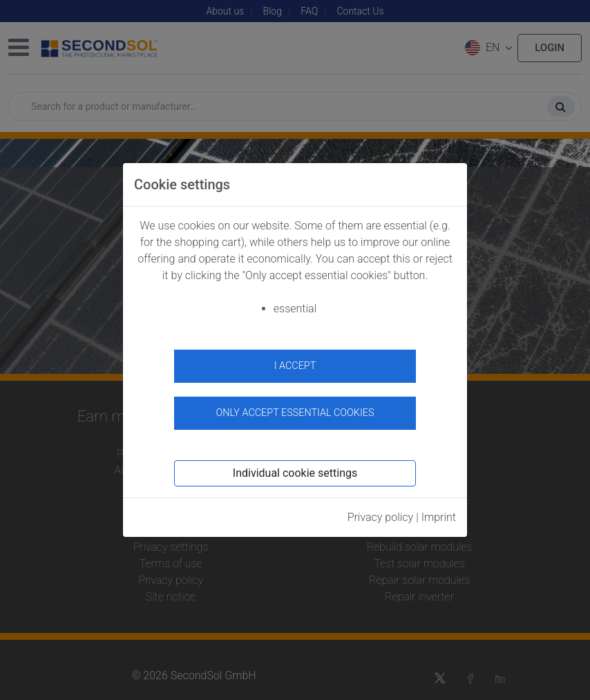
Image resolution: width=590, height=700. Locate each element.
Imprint (439, 517)
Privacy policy (381, 517)
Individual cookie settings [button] (295, 473)
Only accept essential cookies (295, 413)
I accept (295, 366)
